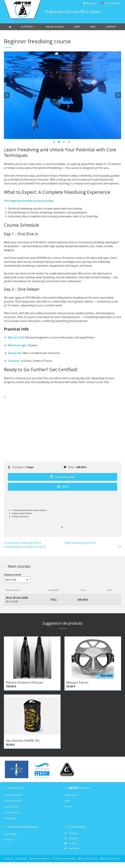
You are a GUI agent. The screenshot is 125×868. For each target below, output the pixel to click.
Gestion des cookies (88, 858)
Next (118, 95)
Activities (28, 27)
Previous (7, 95)
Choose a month (13, 575)
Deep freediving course (80, 543)
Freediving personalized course (25, 547)
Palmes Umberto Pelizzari (25, 682)
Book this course (62, 477)
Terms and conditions (40, 858)
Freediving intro (12, 807)
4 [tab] (70, 143)
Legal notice (21, 858)
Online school (55, 27)
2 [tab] (60, 143)
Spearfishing (10, 818)
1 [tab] (55, 143)
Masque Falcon (77, 682)
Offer (62, 487)
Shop (77, 27)
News (67, 801)
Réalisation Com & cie (110, 858)
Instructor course (12, 812)
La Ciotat (8, 840)
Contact (111, 27)
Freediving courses (13, 795)
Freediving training (13, 801)
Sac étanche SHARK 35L (23, 741)
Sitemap (9, 858)
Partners (69, 807)
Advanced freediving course (23, 543)
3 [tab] (65, 143)
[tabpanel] (62, 95)
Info (93, 27)
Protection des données (64, 858)
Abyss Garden (11, 834)
